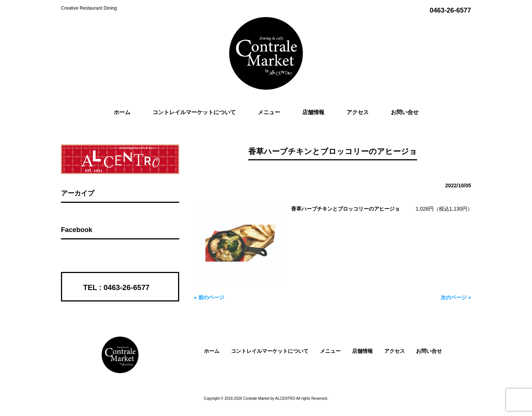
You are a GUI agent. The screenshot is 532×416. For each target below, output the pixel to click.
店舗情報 (362, 351)
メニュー (330, 351)
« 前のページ (209, 297)
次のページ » (456, 297)
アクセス (395, 351)
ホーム (212, 351)
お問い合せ (429, 351)
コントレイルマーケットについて (270, 351)
